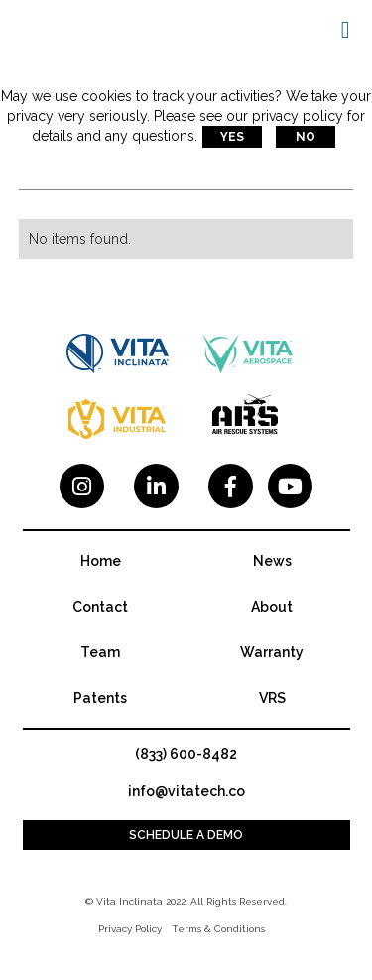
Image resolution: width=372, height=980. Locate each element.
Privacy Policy (130, 929)
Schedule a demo (186, 835)
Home (101, 561)
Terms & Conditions (218, 929)
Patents (100, 698)
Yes (232, 137)
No (306, 137)
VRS (272, 698)
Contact (100, 607)
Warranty (272, 652)
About (272, 607)
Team (100, 652)
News (272, 561)
